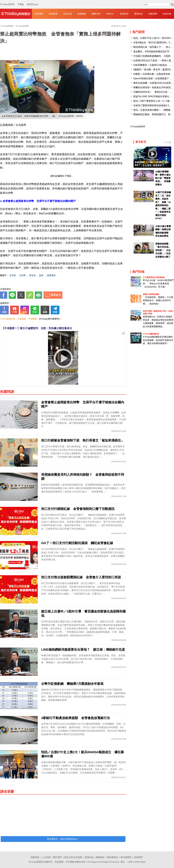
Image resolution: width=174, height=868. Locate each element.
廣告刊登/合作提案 (73, 857)
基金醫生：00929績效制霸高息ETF (151, 52)
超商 (41, 275)
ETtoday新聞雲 (7, 1)
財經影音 (124, 14)
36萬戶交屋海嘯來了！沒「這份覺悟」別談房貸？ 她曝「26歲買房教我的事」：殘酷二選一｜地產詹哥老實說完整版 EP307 (163, 205)
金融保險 (82, 14)
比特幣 (23, 275)
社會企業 (167, 14)
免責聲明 (138, 857)
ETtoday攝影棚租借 (151, 334)
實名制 (32, 275)
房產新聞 (153, 14)
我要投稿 (35, 857)
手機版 (21, 1)
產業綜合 (138, 14)
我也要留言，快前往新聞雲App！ (63, 839)
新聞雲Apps (32, 1)
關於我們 (57, 857)
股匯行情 (96, 14)
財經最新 (53, 14)
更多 (168, 142)
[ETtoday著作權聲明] (49, 319)
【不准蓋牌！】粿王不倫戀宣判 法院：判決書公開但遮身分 (37, 328)
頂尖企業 (67, 14)
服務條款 (100, 857)
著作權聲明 (126, 857)
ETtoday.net (94, 862)
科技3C (110, 14)
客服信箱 (89, 857)
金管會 (13, 275)
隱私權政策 (113, 857)
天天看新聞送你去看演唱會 (154, 277)
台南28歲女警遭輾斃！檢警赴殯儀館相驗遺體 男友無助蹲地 (163, 231)
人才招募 (46, 857)
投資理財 (39, 14)
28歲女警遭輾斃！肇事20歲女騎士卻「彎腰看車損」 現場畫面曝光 (163, 178)
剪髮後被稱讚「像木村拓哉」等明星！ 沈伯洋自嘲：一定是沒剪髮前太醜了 (163, 250)
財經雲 (16, 14)
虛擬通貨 (51, 275)
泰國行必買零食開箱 (151, 294)
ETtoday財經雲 (138, 126)
